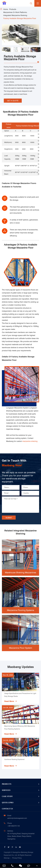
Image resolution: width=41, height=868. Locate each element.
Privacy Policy (17, 858)
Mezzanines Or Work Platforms (15, 12)
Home (6, 9)
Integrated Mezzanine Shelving (15, 15)
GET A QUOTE (13, 101)
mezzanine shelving (30, 441)
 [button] (39, 50)
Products (13, 9)
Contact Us (7, 809)
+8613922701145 (14, 826)
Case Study (7, 796)
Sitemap (7, 858)
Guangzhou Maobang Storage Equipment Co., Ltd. (19, 854)
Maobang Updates (21, 667)
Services (6, 790)
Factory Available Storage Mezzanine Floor (20, 18)
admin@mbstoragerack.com (17, 818)
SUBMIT (9, 518)
